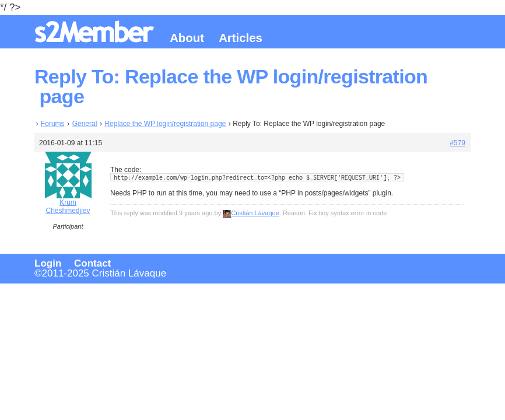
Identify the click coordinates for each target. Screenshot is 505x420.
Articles (241, 38)
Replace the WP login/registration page (165, 124)
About (187, 38)
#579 (457, 143)
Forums (53, 124)
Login (48, 263)
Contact (92, 263)
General (85, 124)
